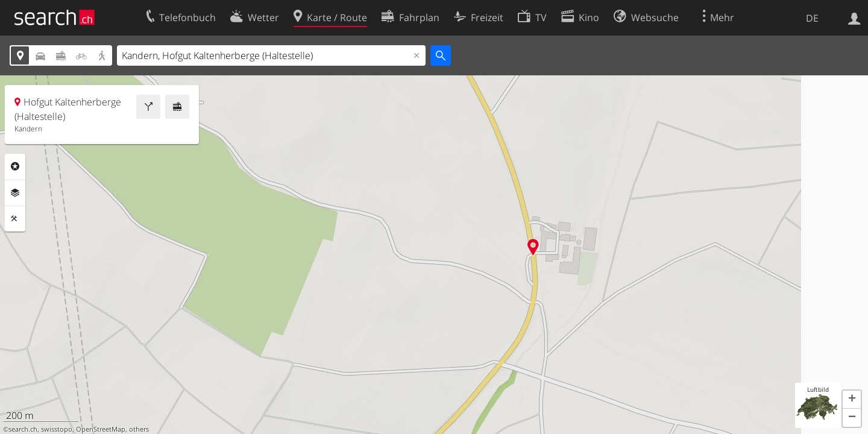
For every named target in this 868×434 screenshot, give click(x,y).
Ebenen (15, 193)
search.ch (23, 429)
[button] (852, 400)
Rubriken (15, 166)
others (139, 429)
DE (812, 18)
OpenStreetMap (101, 429)
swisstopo (57, 429)
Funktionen (15, 219)
